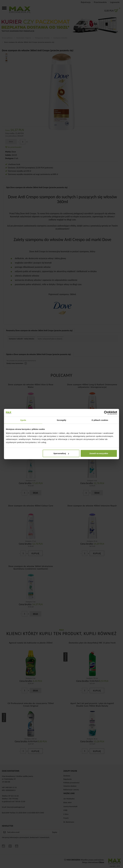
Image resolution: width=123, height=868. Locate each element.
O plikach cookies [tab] (100, 420)
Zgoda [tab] (23, 420)
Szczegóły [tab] (61, 420)
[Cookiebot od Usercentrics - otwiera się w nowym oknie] (106, 413)
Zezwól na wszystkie (99, 453)
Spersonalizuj (61, 453)
